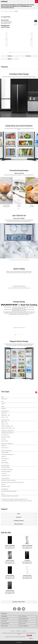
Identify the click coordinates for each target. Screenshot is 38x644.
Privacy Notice (18, 631)
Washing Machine (24, 619)
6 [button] (20, 52)
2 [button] (12, 52)
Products (6, 11)
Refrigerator (11, 11)
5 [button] (18, 52)
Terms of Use (13, 631)
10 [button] (28, 52)
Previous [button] (7, 40)
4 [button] (16, 52)
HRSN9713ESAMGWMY (27, 546)
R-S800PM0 (27, 561)
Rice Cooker (23, 623)
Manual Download (19, 524)
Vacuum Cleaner (24, 621)
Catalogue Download (19, 521)
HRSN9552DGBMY (10, 576)
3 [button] (14, 52)
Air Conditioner (23, 616)
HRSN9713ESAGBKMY (10, 546)
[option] (19, 35)
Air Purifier (4, 621)
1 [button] (10, 52)
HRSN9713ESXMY (10, 561)
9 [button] (26, 52)
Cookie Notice (24, 631)
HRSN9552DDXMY (10, 591)
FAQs (19, 514)
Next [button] (32, 40)
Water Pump (5, 626)
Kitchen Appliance (24, 626)
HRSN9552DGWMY (27, 576)
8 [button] (24, 52)
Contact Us (19, 517)
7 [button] (22, 52)
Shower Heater (5, 623)
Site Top (2, 11)
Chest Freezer (5, 619)
